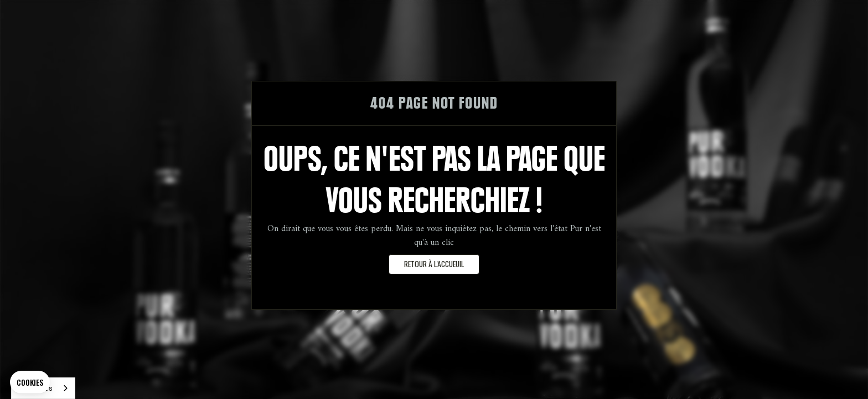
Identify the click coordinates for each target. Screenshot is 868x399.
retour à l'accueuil (434, 264)
